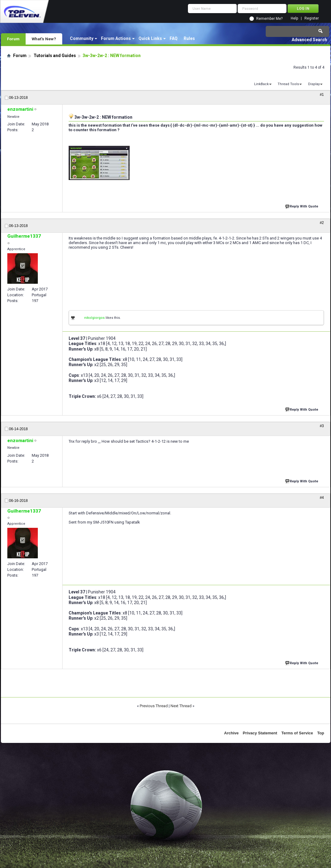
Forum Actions (116, 38)
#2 (322, 223)
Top (321, 733)
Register (312, 18)
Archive (232, 733)
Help (294, 18)
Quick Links (150, 38)
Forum (13, 39)
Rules (189, 38)
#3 (322, 426)
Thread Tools (288, 84)
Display (314, 84)
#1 (322, 95)
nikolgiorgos (94, 318)
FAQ (174, 38)
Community (82, 38)
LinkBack (261, 84)
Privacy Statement (260, 733)
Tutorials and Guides (55, 56)
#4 (322, 498)
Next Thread (181, 706)
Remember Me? (269, 19)
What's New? (44, 39)
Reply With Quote (302, 206)
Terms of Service (297, 733)
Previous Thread (154, 706)
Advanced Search (309, 40)
